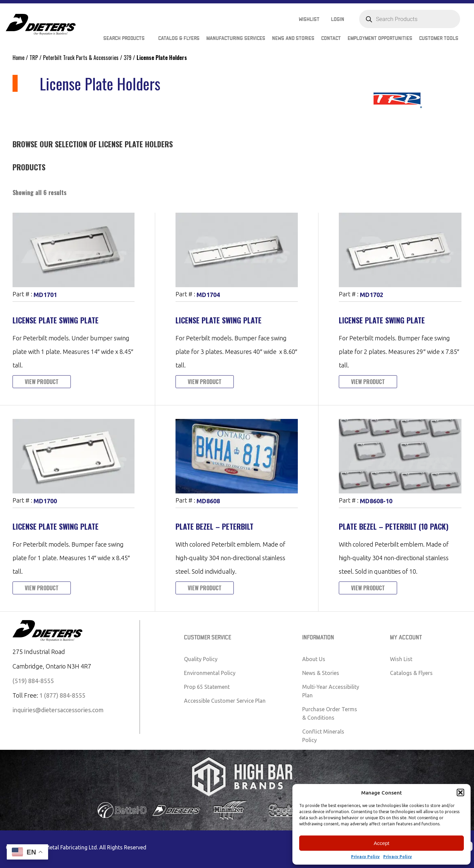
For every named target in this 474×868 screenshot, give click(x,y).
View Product (42, 382)
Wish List (401, 659)
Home (18, 58)
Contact (331, 38)
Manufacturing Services (236, 38)
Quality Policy (201, 659)
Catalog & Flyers (179, 38)
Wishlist (309, 19)
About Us (314, 659)
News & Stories (321, 673)
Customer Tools (439, 38)
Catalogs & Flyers (411, 673)
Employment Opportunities (380, 38)
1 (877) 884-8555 (62, 695)
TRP (34, 58)
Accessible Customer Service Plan (225, 701)
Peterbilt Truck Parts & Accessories (81, 58)
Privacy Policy (365, 857)
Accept (382, 843)
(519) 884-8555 (33, 681)
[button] (460, 792)
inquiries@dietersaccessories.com (58, 710)
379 (128, 58)
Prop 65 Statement (207, 687)
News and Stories (293, 38)
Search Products (124, 38)
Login (338, 19)
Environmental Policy (210, 673)
